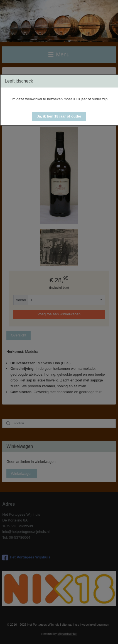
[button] (59, 116)
